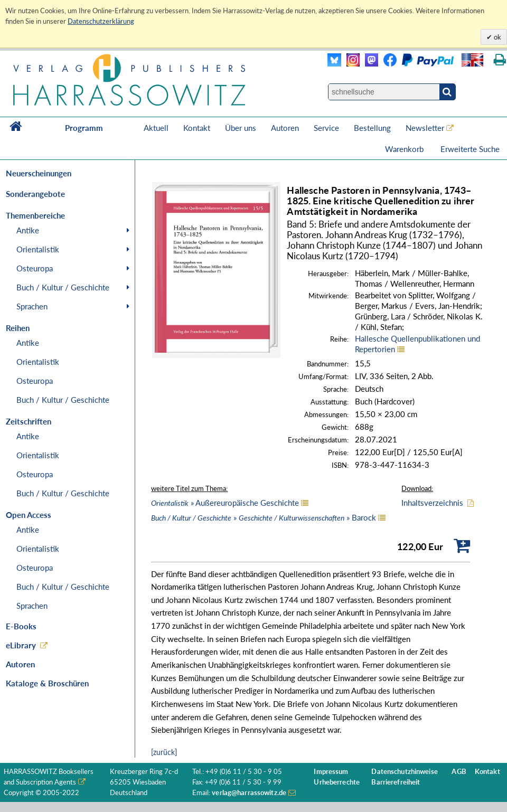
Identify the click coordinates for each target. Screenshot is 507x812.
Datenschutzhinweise (404, 772)
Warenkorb (405, 149)
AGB (459, 772)
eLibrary (21, 645)
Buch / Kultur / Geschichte (63, 287)
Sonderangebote (35, 194)
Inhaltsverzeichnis (432, 503)
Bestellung (372, 128)
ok (497, 37)
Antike (28, 230)
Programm (84, 128)
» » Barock (264, 517)
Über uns (241, 128)
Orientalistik (38, 249)
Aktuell (156, 128)
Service (326, 128)
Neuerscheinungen (39, 173)
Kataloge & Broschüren (47, 683)
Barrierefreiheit (396, 782)
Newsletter (425, 128)
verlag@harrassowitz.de (249, 793)
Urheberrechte (337, 782)
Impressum (331, 772)
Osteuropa (35, 268)
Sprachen (32, 306)
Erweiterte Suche (470, 149)
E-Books (21, 626)
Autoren (285, 128)
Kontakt (197, 128)
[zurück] (164, 752)
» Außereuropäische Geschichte (225, 503)
